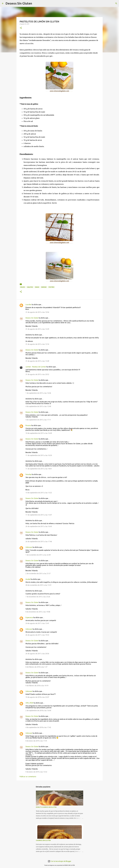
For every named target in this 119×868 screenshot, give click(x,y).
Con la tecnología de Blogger (59, 861)
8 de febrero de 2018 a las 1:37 (36, 667)
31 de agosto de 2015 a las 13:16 (37, 344)
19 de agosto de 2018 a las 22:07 (37, 697)
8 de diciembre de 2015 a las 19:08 (38, 612)
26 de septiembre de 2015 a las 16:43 (39, 526)
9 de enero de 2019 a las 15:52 (36, 772)
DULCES (23, 287)
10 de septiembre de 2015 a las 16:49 (39, 433)
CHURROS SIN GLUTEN (43, 840)
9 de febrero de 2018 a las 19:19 (37, 686)
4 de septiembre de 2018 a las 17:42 (38, 727)
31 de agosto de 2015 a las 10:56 (37, 312)
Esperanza (29, 617)
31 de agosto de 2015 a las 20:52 (37, 374)
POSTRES (51, 287)
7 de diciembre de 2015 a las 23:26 (38, 597)
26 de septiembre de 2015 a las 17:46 (39, 542)
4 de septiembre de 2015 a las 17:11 (38, 420)
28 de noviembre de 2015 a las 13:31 (38, 585)
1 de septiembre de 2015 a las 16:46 (38, 393)
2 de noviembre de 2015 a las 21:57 (38, 573)
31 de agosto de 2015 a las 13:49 (37, 361)
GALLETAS (30, 287)
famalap (28, 474)
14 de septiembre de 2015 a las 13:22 (39, 493)
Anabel (28, 579)
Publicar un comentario (28, 777)
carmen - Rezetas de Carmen (36, 367)
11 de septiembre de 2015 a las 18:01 (39, 469)
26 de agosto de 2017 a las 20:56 (37, 654)
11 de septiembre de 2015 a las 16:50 (39, 455)
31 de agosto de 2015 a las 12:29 (37, 329)
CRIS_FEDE (29, 703)
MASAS (37, 287)
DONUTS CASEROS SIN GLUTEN (46, 807)
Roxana (28, 425)
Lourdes (28, 305)
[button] (21, 28)
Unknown (29, 547)
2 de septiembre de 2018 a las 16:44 (38, 710)
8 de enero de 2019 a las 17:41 (36, 741)
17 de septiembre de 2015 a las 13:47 (39, 515)
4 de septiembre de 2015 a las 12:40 (38, 406)
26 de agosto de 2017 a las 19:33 (37, 635)
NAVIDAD (44, 287)
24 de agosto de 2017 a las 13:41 (37, 623)
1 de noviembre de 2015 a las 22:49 (38, 555)
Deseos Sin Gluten (19, 3)
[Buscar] (35, 3)
